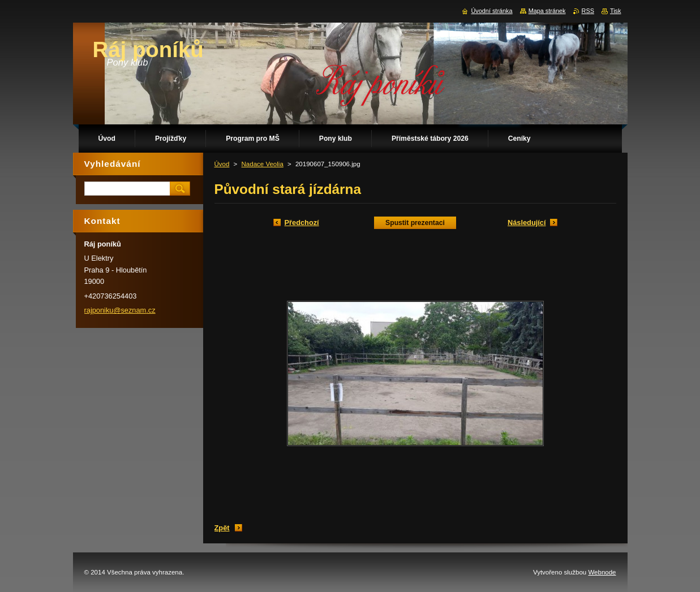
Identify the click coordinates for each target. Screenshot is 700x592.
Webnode (602, 572)
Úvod (222, 164)
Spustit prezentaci (415, 223)
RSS (588, 11)
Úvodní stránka (491, 11)
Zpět (222, 528)
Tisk (616, 11)
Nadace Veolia (263, 164)
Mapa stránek (547, 11)
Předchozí (302, 222)
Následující (527, 222)
